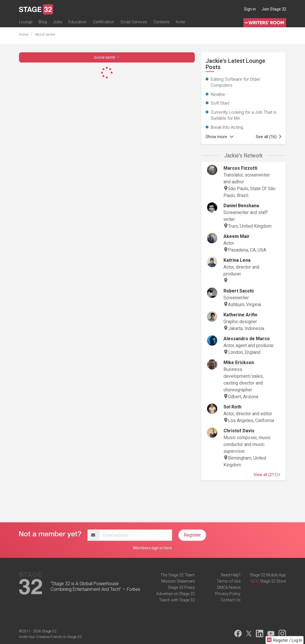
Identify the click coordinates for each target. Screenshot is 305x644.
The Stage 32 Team (178, 575)
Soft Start (220, 103)
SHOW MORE (107, 58)
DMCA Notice (229, 587)
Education (78, 22)
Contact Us (231, 600)
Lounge (26, 22)
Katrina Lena (237, 260)
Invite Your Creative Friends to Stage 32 (50, 637)
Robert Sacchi (239, 291)
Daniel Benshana (241, 206)
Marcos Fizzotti (240, 168)
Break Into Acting (227, 127)
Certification (104, 22)
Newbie (218, 94)
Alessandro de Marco (247, 339)
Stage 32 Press (181, 587)
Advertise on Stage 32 (176, 594)
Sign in (250, 9)
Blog (43, 22)
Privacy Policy (228, 594)
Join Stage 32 (274, 9)
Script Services (134, 22)
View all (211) (267, 475)
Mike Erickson (239, 362)
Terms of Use (228, 581)
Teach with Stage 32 (177, 600)
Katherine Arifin (240, 315)
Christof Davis (239, 431)
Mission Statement (178, 581)
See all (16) (269, 137)
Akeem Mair (237, 236)
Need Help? (231, 575)
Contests (161, 22)
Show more (220, 137)
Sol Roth (232, 407)
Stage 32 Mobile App (268, 575)
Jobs (58, 22)
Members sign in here (152, 548)
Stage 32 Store (273, 581)
